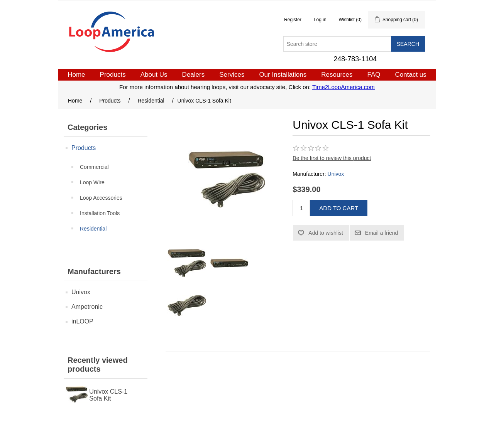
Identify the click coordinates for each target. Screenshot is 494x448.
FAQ (374, 75)
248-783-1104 (355, 59)
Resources (337, 75)
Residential (93, 229)
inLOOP (82, 321)
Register (293, 20)
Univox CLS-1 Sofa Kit (108, 395)
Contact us (411, 75)
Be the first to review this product (332, 158)
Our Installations (283, 75)
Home (76, 75)
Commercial (94, 167)
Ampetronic (87, 307)
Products (113, 75)
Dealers (194, 75)
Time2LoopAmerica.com (343, 87)
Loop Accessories (101, 198)
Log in (320, 20)
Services (232, 75)
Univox (81, 292)
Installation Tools (100, 213)
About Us (154, 75)
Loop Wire (92, 182)
